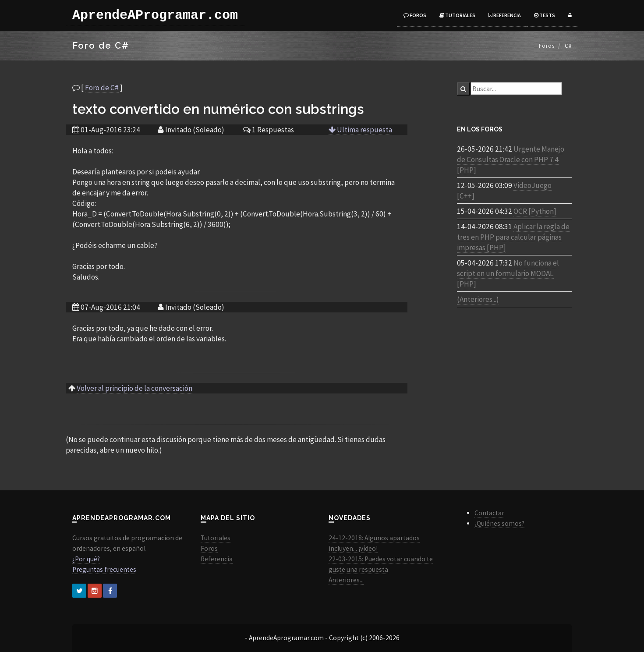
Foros (415, 15)
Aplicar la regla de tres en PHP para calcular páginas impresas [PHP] (513, 237)
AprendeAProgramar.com (155, 15)
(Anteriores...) (478, 299)
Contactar (489, 513)
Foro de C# (102, 88)
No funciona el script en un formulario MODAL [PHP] (508, 273)
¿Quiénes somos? (499, 523)
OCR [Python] (535, 211)
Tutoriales (457, 15)
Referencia (505, 15)
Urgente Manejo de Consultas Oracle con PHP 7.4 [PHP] (511, 159)
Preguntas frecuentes (104, 569)
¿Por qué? (86, 559)
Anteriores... (346, 580)
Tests (545, 15)
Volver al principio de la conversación (134, 388)
